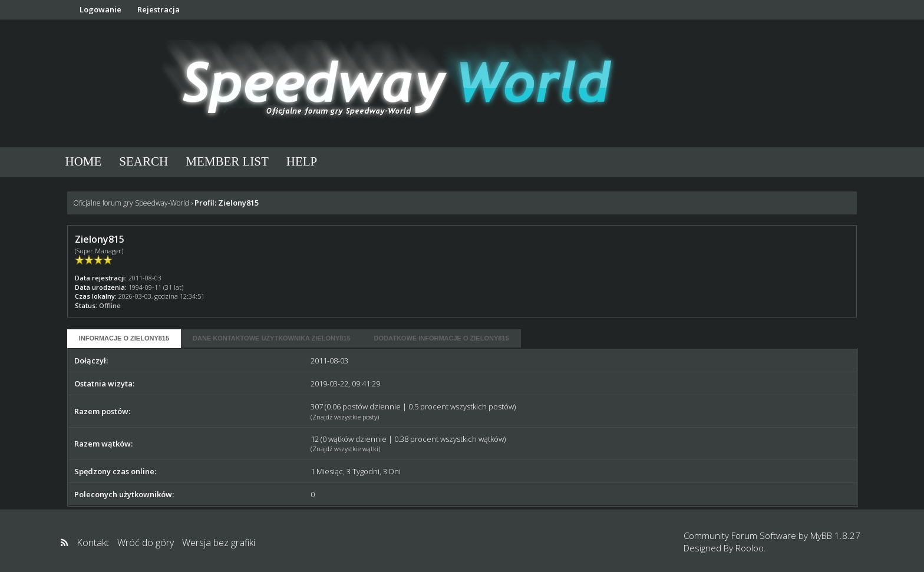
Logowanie (100, 9)
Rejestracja (159, 9)
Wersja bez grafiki (219, 543)
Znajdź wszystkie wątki (345, 449)
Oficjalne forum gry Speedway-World (131, 203)
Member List (227, 161)
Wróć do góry (146, 543)
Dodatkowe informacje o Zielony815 (442, 338)
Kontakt (93, 543)
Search (143, 161)
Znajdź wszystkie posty (345, 417)
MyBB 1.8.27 (835, 535)
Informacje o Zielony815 (124, 338)
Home (84, 161)
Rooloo (750, 548)
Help (302, 161)
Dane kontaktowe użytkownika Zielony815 (271, 338)
